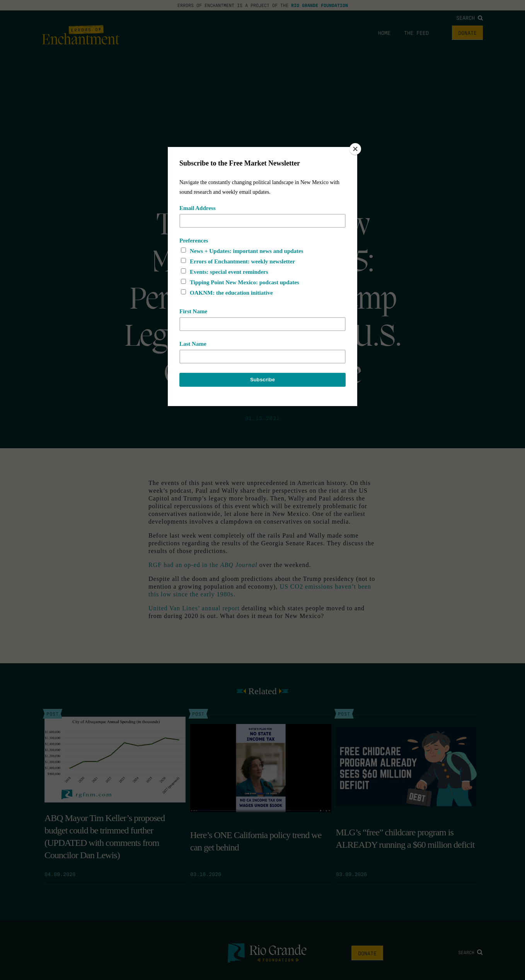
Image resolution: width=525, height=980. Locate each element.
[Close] (355, 149)
